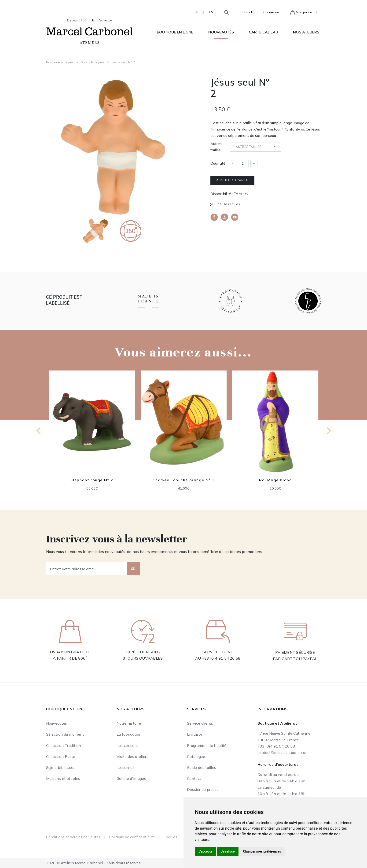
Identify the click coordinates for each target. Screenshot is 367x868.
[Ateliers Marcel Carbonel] (89, 31)
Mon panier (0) (304, 13)
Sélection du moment (65, 734)
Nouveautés (221, 32)
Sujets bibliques (93, 62)
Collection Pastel (61, 756)
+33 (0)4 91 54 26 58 (221, 658)
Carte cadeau (263, 32)
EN (211, 12)
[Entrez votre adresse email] (86, 569)
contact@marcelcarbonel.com (283, 752)
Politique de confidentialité (132, 837)
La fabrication (129, 734)
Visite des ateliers (132, 756)
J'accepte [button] (206, 851)
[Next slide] (328, 431)
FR (197, 12)
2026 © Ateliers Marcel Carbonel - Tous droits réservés (93, 863)
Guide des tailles (226, 204)
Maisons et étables (63, 778)
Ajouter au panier (232, 180)
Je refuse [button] (228, 851)
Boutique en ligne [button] (175, 32)
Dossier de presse (203, 789)
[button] (225, 12)
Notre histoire (129, 723)
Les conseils (128, 745)
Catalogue (196, 756)
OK (133, 569)
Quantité (218, 163)
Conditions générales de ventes (73, 837)
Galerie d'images (131, 778)
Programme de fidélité (207, 745)
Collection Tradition (64, 745)
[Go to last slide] (39, 431)
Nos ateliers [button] (306, 32)
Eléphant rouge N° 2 (92, 480)
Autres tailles (216, 147)
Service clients (200, 723)
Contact (246, 12)
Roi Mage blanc (275, 480)
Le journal (125, 767)
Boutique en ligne (59, 62)
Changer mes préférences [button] (262, 851)
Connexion (271, 12)
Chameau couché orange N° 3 (183, 480)
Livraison (195, 734)
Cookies (170, 837)
